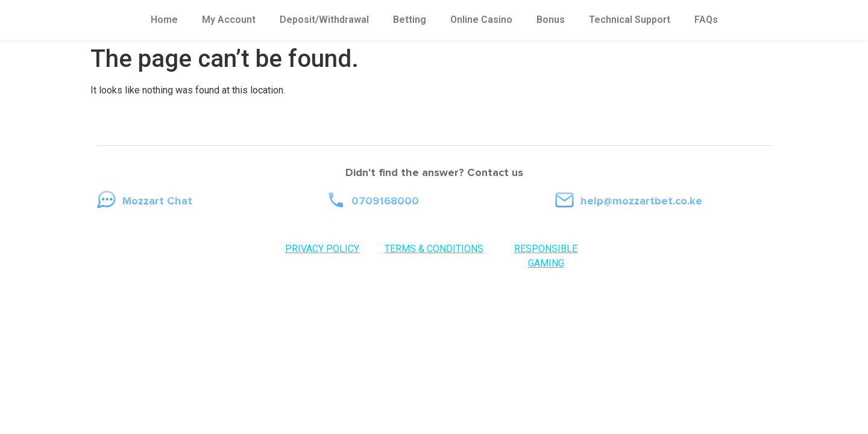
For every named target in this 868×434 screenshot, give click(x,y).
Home (164, 20)
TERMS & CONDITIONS (434, 249)
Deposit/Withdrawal (324, 20)
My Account (229, 20)
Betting (410, 20)
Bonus (551, 20)
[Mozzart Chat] (106, 200)
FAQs (706, 20)
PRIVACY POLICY (322, 249)
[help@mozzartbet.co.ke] (565, 200)
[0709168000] (335, 200)
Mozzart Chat (157, 201)
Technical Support (630, 20)
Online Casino (481, 20)
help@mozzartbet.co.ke (641, 201)
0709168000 (385, 201)
